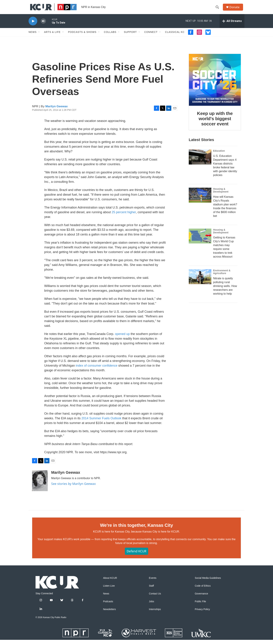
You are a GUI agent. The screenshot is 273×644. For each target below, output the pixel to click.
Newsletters (109, 613)
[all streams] (232, 25)
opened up (122, 338)
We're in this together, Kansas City (136, 529)
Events (153, 582)
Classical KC (175, 36)
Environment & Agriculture (222, 276)
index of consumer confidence (97, 370)
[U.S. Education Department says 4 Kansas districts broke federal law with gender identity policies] (200, 161)
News (33, 36)
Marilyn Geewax (57, 111)
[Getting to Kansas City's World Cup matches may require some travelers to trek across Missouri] (200, 240)
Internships (155, 613)
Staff (151, 590)
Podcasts (108, 606)
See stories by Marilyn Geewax (73, 488)
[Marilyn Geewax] (40, 485)
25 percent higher (124, 216)
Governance (201, 598)
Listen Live (109, 590)
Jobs (151, 606)
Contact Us (155, 598)
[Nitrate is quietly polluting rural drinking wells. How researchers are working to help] (200, 281)
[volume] (43, 25)
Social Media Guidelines (208, 582)
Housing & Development (221, 194)
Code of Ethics (203, 590)
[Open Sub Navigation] (39, 36)
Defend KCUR (136, 555)
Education (219, 155)
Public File (200, 606)
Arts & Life (52, 36)
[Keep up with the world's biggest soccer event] (215, 84)
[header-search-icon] (218, 9)
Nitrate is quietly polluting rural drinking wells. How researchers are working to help (225, 290)
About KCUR (110, 582)
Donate (236, 9)
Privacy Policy (202, 613)
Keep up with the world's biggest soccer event (215, 123)
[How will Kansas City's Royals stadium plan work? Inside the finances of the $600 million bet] (200, 199)
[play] (33, 25)
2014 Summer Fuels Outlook (101, 422)
